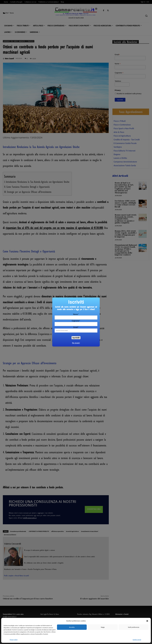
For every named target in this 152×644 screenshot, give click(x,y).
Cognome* (76, 321)
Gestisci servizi (137, 640)
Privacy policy (14, 640)
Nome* (76, 314)
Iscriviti (76, 338)
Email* (76, 327)
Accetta (72, 627)
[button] (147, 621)
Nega (103, 627)
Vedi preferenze (134, 627)
